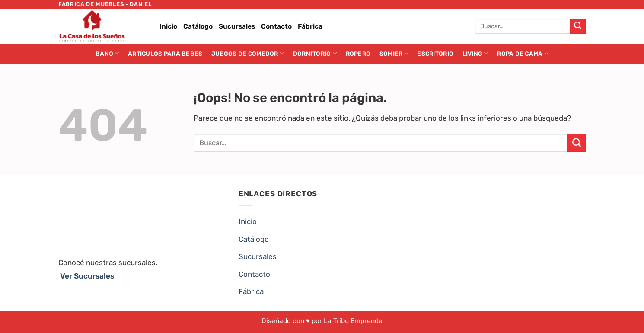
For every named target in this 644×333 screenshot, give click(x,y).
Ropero (358, 54)
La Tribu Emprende (353, 321)
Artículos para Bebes (165, 54)
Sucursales (237, 26)
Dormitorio (315, 53)
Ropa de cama (523, 53)
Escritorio (435, 54)
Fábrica (310, 26)
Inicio (168, 26)
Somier (394, 53)
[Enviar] (578, 26)
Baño (107, 53)
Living (475, 53)
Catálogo (198, 26)
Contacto (276, 26)
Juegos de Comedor (248, 53)
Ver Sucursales (87, 276)
